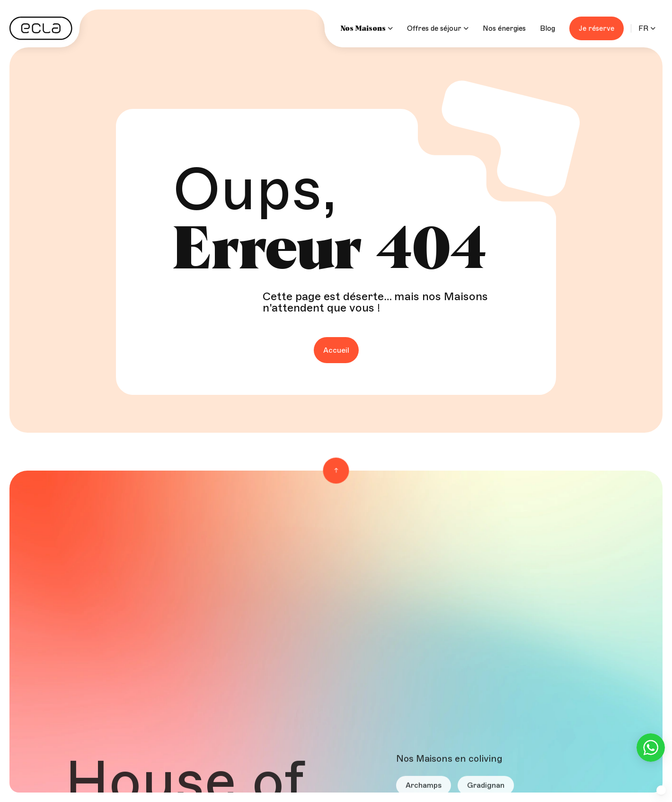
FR (643, 28)
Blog (548, 28)
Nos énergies (504, 28)
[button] (661, 790)
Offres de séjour (438, 28)
